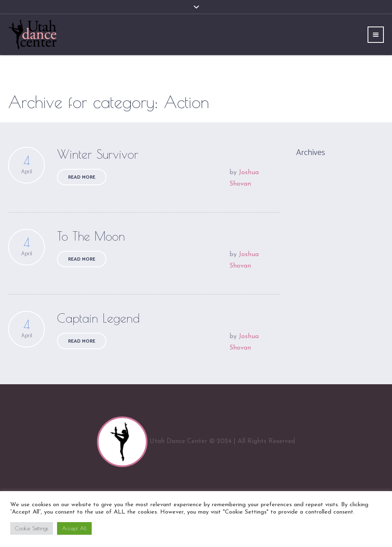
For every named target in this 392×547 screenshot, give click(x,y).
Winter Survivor (98, 154)
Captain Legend (98, 318)
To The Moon (91, 236)
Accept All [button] (74, 528)
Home (349, 102)
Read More (82, 177)
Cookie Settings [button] (32, 528)
